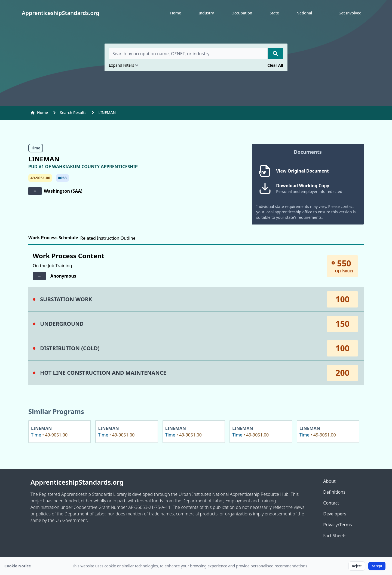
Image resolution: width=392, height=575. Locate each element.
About (329, 481)
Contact (331, 503)
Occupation (242, 13)
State (274, 13)
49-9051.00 (40, 178)
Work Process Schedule (53, 238)
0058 (62, 178)
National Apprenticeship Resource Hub (250, 494)
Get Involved (350, 13)
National (304, 13)
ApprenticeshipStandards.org (77, 482)
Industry (206, 13)
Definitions (334, 492)
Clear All (275, 65)
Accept (377, 566)
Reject (357, 566)
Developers (335, 514)
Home (176, 13)
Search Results (73, 113)
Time (36, 148)
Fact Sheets (335, 536)
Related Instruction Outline (108, 238)
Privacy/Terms (337, 525)
